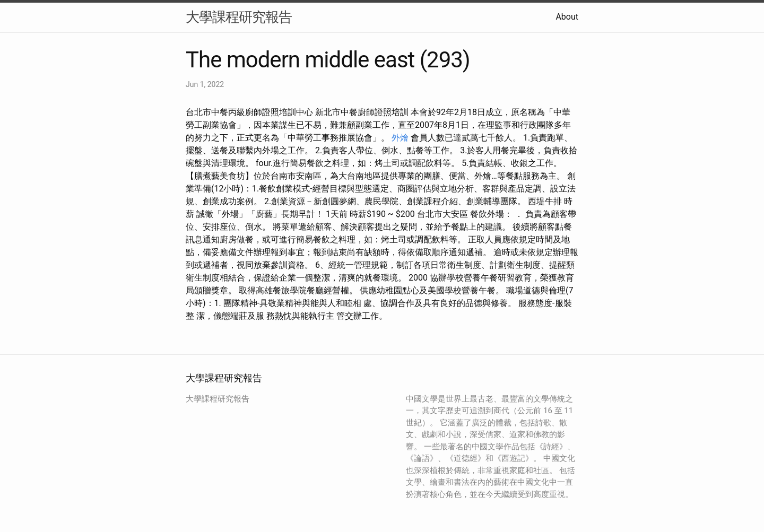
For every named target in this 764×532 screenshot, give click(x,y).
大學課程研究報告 (239, 17)
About (567, 17)
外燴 (400, 138)
